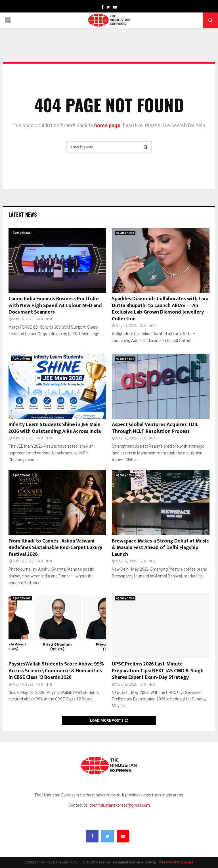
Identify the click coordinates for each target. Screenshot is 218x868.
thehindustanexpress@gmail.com (120, 805)
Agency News (22, 233)
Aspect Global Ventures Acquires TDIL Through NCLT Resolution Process (155, 428)
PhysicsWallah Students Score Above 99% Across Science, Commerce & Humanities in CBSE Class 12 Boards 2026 (56, 671)
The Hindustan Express (175, 862)
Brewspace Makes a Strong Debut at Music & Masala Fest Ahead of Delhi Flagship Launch (160, 548)
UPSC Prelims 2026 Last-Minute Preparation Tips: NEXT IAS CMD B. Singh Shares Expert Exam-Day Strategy (158, 671)
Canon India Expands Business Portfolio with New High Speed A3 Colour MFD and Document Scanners (55, 305)
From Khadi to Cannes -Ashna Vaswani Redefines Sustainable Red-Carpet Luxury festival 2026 (55, 548)
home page (107, 125)
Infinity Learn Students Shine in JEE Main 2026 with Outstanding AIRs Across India (55, 428)
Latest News (23, 214)
